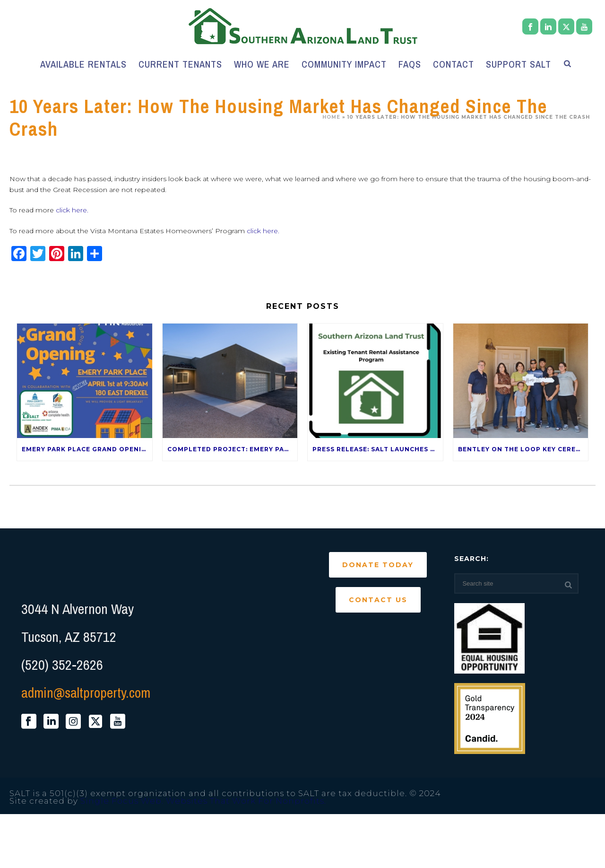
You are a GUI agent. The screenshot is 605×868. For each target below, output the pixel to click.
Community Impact (344, 64)
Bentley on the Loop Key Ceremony (523, 449)
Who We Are (262, 64)
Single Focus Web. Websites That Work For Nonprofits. (203, 801)
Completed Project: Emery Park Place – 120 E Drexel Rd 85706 (233, 449)
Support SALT (519, 64)
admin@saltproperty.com (86, 693)
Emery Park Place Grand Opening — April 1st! (87, 449)
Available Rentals (83, 64)
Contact (454, 64)
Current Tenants (180, 64)
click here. (72, 210)
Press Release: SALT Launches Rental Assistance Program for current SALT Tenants (378, 449)
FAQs (410, 64)
